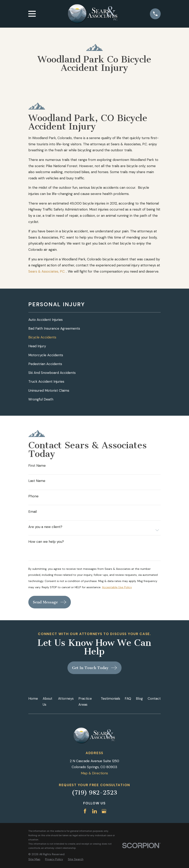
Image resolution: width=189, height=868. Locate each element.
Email (33, 512)
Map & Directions (94, 773)
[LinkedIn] (95, 811)
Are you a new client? (45, 527)
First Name (37, 466)
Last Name (37, 481)
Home (33, 698)
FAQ (128, 698)
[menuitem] (94, 320)
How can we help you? (46, 542)
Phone (33, 496)
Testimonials (110, 698)
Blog (139, 698)
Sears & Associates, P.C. (47, 271)
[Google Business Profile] (104, 811)
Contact (154, 698)
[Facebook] (85, 811)
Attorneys (66, 698)
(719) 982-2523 (94, 793)
